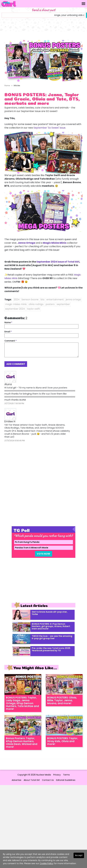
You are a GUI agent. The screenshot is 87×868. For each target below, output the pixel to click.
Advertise (16, 780)
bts (42, 299)
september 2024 (15, 309)
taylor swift (33, 309)
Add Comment (16, 364)
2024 (17, 299)
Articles (17, 86)
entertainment (55, 299)
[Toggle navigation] (83, 4)
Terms (66, 775)
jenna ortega (73, 299)
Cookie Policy (46, 863)
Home (7, 86)
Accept (79, 855)
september (63, 304)
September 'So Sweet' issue (49, 128)
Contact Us (48, 780)
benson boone (30, 299)
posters (50, 304)
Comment (11, 341)
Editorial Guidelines (66, 780)
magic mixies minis (16, 304)
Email (8, 332)
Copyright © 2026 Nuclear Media (34, 775)
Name (8, 323)
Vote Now (43, 554)
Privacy (57, 775)
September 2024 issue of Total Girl (58, 262)
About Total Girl (32, 780)
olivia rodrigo (36, 304)
